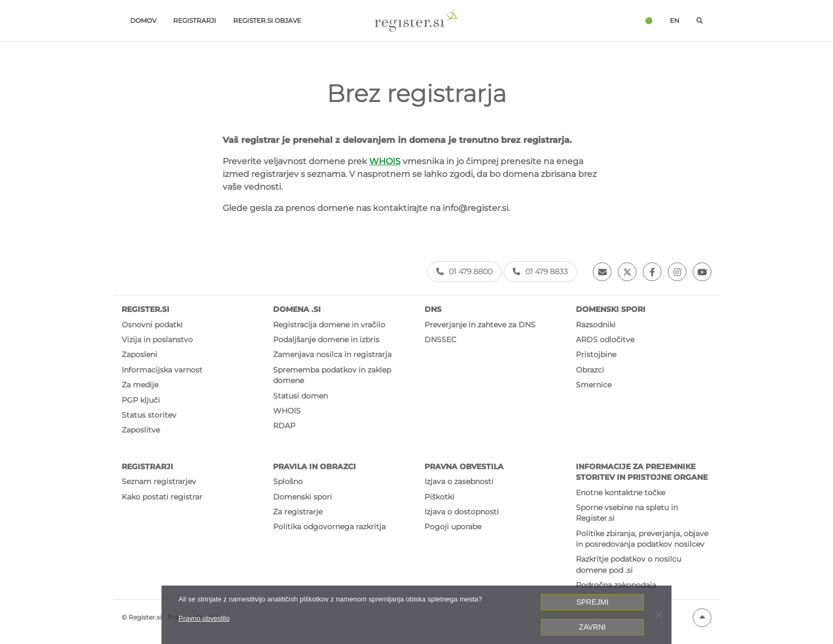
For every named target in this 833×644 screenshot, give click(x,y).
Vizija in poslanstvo (157, 340)
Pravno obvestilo (204, 618)
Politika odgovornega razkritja (329, 527)
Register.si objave (267, 20)
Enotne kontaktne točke (620, 493)
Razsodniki (596, 325)
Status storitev (149, 415)
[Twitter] (627, 272)
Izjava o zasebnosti (459, 481)
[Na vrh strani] (702, 618)
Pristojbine (596, 354)
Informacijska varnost (162, 370)
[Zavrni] (658, 615)
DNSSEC (440, 340)
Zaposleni (139, 354)
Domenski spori (303, 497)
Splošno (288, 481)
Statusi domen (300, 396)
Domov (143, 20)
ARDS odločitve (605, 340)
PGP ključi (141, 400)
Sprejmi (593, 602)
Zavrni (592, 627)
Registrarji (195, 20)
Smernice (594, 385)
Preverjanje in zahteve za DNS (480, 325)
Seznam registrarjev (159, 481)
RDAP (284, 426)
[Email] (602, 272)
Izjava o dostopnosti (462, 512)
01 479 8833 (540, 272)
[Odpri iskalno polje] (700, 20)
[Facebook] (652, 272)
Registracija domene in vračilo (329, 325)
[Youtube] (702, 272)
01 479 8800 (464, 272)
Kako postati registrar (162, 497)
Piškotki (439, 497)
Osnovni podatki (152, 325)
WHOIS (385, 161)
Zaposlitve (141, 430)
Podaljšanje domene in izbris (326, 340)
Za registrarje (298, 512)
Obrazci (590, 370)
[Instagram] (677, 272)
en (675, 20)
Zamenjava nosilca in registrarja (332, 354)
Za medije (140, 385)
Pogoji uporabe (453, 527)
